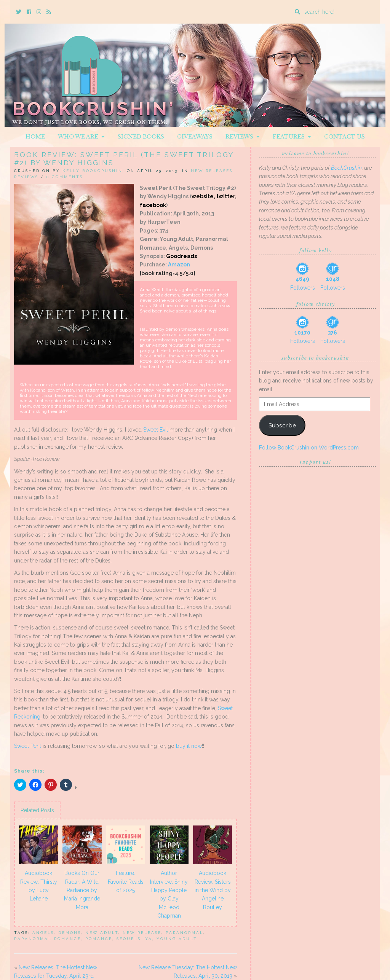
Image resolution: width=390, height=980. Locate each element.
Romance (99, 939)
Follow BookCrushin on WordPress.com (309, 448)
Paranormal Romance (48, 939)
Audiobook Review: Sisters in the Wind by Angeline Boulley (213, 890)
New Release (142, 933)
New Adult (102, 933)
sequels (129, 939)
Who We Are (81, 137)
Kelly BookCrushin (93, 171)
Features (292, 137)
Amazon (179, 265)
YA (149, 939)
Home (35, 137)
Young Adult (177, 939)
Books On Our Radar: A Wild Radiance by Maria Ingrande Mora (82, 890)
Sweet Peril (28, 746)
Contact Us (344, 137)
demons (70, 933)
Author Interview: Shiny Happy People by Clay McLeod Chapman (169, 894)
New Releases (212, 171)
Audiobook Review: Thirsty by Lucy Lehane (39, 886)
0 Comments (65, 177)
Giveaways (195, 137)
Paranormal (185, 933)
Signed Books (141, 137)
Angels (43, 933)
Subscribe (282, 425)
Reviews (243, 137)
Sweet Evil (156, 430)
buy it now (189, 746)
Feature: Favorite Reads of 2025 (126, 882)
